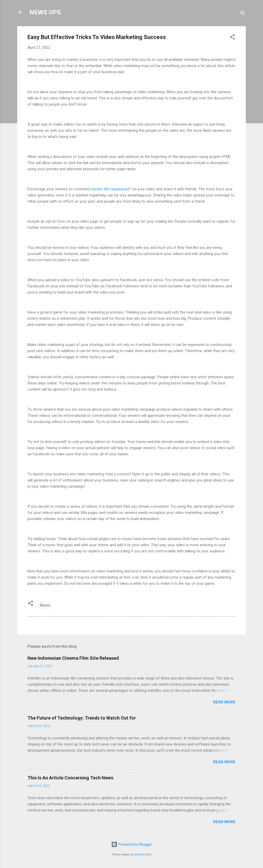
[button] (232, 38)
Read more (224, 702)
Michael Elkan (143, 855)
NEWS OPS (45, 12)
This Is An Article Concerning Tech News (70, 778)
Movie (45, 605)
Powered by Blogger (132, 844)
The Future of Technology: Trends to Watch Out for (82, 718)
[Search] (243, 14)
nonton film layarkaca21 (112, 189)
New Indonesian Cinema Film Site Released (73, 658)
